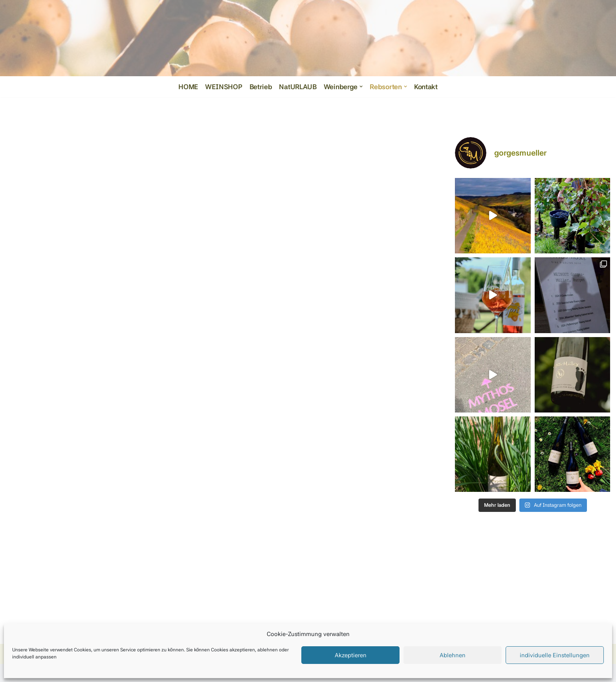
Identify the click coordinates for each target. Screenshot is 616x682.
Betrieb (260, 87)
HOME (188, 87)
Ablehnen (453, 655)
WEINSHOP (223, 87)
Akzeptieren (351, 655)
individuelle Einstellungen (555, 655)
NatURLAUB (297, 87)
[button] (361, 87)
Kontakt (426, 87)
